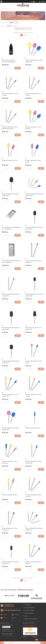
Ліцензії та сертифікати (31, 619)
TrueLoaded (35, 637)
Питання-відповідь (30, 608)
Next (44, 598)
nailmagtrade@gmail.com (12, 610)
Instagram (17, 615)
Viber (15, 618)
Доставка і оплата (29, 610)
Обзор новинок (29, 613)
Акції (26, 616)
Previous (2, 598)
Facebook (5, 615)
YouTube (5, 618)
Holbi (24, 637)
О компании (28, 605)
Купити (18, 68)
